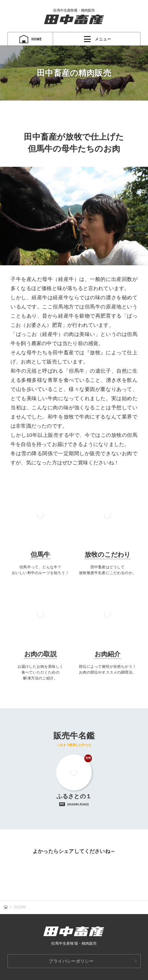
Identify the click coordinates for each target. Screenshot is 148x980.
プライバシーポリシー (71, 961)
